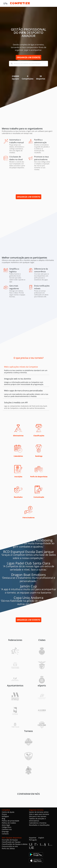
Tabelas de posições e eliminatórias (37, 820)
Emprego (5, 832)
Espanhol (33, 838)
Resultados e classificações (39, 825)
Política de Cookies (9, 823)
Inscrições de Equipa (10, 840)
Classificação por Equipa (11, 842)
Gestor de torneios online (39, 812)
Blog (3, 819)
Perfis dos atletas (8, 848)
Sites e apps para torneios (39, 814)
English (41, 838)
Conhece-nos (7, 829)
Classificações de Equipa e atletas (15, 844)
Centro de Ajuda (8, 812)
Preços (4, 814)
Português (33, 840)
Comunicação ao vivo (10, 846)
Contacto (5, 834)
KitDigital (5, 816)
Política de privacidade (10, 821)
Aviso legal (6, 825)
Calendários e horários (38, 823)
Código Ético (6, 827)
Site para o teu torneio (38, 816)
